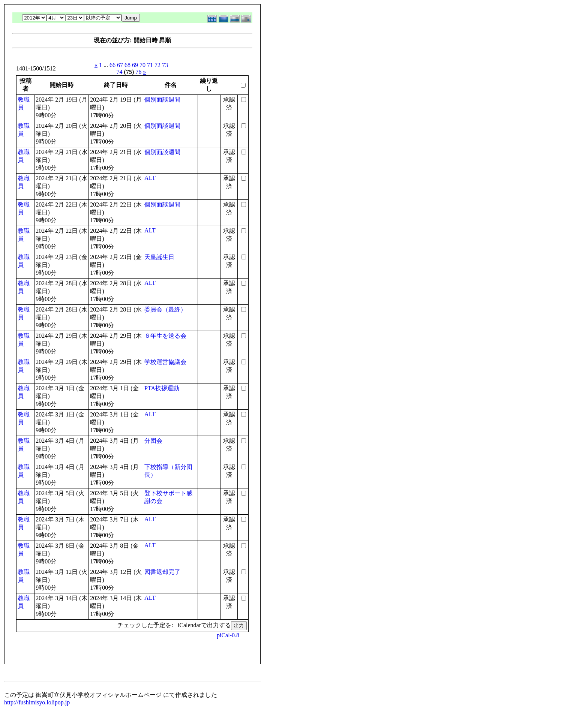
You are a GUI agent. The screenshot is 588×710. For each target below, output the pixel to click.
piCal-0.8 (228, 635)
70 (142, 65)
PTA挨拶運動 (162, 388)
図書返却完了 (162, 572)
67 (120, 65)
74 (120, 72)
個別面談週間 (162, 100)
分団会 (153, 441)
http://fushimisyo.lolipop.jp (37, 702)
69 (135, 65)
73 (165, 65)
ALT (150, 178)
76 (138, 72)
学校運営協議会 (165, 362)
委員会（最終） (165, 309)
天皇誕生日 (159, 257)
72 (157, 65)
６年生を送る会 (165, 336)
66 (112, 65)
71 (150, 65)
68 (127, 65)
